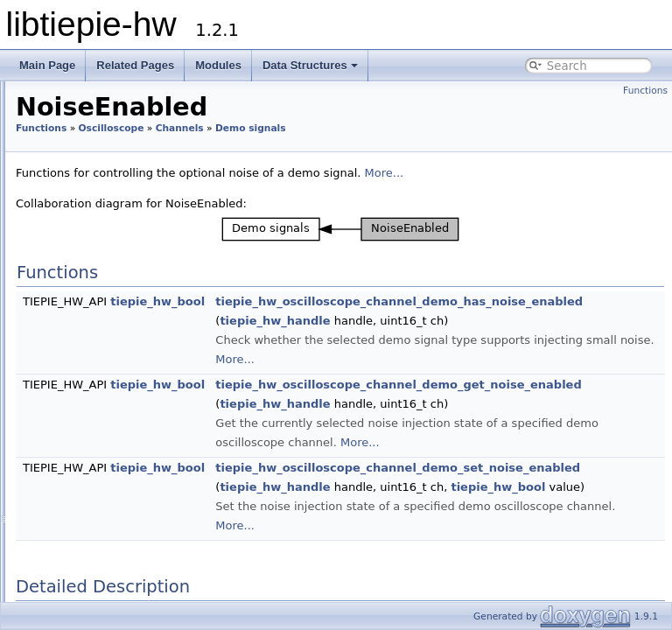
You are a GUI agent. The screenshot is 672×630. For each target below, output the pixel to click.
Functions (645, 91)
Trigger (104, 216)
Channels (96, 81)
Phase (115, 332)
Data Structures (310, 65)
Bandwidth (114, 120)
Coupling (109, 139)
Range (102, 178)
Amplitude (127, 255)
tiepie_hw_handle (493, 340)
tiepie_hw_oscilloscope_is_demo (184, 370)
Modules (218, 65)
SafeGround (117, 197)
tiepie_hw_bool (376, 321)
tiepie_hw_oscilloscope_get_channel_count (197, 428)
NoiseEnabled (136, 351)
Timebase (97, 543)
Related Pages (135, 65)
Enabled (107, 158)
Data (84, 466)
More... (603, 192)
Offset (115, 293)
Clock (86, 524)
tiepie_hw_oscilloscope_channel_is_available (202, 447)
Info (96, 101)
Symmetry (127, 312)
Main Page (47, 65)
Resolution (99, 505)
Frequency (127, 274)
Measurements (111, 486)
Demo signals (121, 235)
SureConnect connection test (148, 582)
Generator (84, 601)
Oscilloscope (330, 128)
